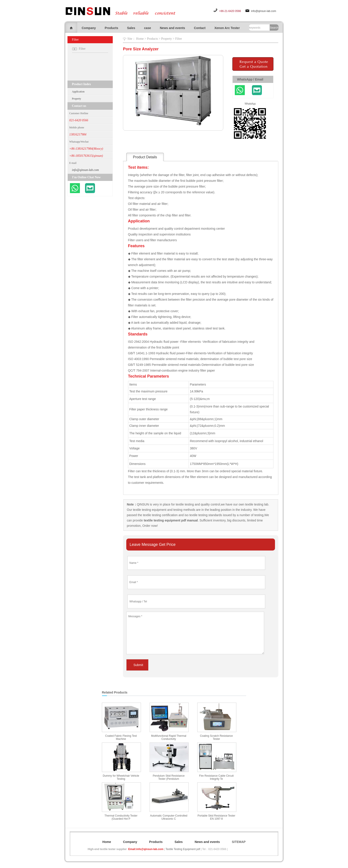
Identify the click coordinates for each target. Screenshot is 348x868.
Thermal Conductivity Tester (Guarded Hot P (121, 817)
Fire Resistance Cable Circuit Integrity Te (216, 777)
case (147, 28)
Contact (200, 28)
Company (89, 28)
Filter (178, 39)
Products (112, 28)
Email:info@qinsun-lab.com (146, 849)
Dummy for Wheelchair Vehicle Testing (121, 777)
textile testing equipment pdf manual (170, 520)
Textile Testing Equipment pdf (183, 849)
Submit (138, 665)
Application (78, 92)
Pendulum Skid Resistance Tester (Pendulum (169, 777)
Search (274, 28)
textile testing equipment (149, 510)
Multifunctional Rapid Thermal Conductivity (169, 737)
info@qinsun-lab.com (264, 11)
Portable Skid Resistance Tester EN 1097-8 (216, 817)
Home (140, 39)
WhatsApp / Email (250, 79)
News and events (172, 28)
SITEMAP (239, 842)
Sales (131, 28)
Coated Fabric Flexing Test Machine (121, 737)
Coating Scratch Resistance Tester (216, 737)
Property (76, 99)
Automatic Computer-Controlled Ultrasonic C (169, 817)
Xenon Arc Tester (227, 28)
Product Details (145, 157)
